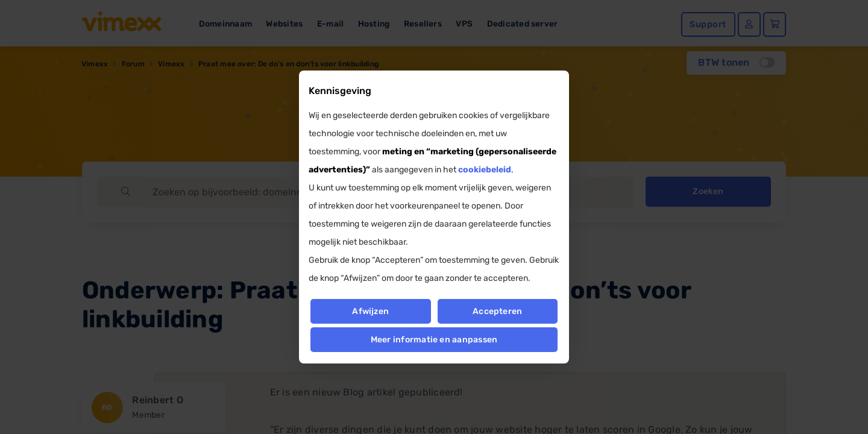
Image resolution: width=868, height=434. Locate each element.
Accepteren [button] (497, 311)
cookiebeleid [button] (485, 170)
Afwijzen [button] (370, 311)
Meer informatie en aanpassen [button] (434, 340)
